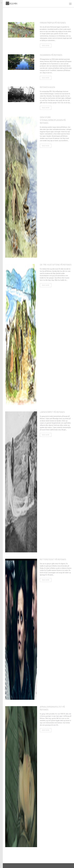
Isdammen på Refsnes (51, 55)
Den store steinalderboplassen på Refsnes (53, 120)
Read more (46, 46)
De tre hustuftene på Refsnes (56, 265)
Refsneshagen (47, 87)
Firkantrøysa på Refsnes (53, 23)
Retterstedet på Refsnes (53, 559)
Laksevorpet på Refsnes (52, 412)
